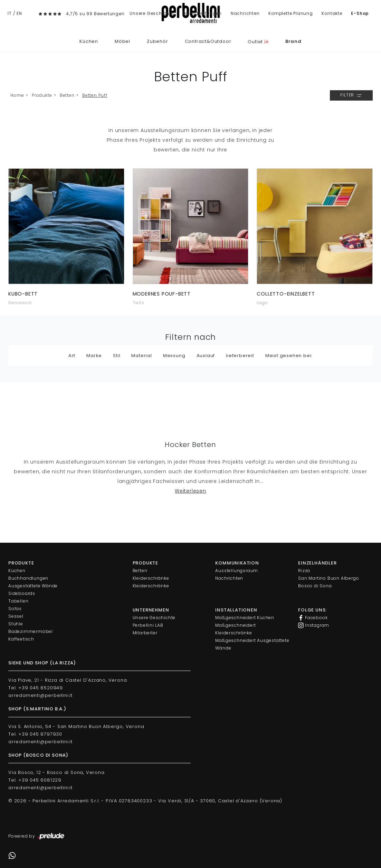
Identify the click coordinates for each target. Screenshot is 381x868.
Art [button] (72, 356)
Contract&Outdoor (208, 41)
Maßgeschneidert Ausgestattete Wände (252, 644)
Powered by (37, 837)
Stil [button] (117, 356)
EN (19, 13)
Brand (293, 41)
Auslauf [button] (206, 356)
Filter (351, 95)
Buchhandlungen (28, 578)
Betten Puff (95, 95)
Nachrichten (245, 13)
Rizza (304, 571)
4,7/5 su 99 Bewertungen (95, 14)
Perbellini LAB (148, 625)
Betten (67, 95)
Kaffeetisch (21, 639)
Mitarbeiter (145, 633)
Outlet (258, 42)
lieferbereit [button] (240, 356)
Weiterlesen (190, 491)
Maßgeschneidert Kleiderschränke (235, 629)
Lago (262, 303)
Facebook (313, 618)
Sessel (16, 616)
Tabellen (18, 601)
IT (10, 13)
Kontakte (332, 13)
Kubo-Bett (23, 294)
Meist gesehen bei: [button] (289, 356)
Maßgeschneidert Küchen (245, 618)
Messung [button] (174, 356)
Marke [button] (94, 356)
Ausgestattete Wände (33, 586)
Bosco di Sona (315, 586)
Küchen (89, 41)
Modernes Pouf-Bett (162, 294)
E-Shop (360, 13)
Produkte (42, 95)
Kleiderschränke (151, 578)
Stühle (16, 624)
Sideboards (22, 593)
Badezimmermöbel (31, 631)
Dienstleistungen (202, 13)
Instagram (314, 625)
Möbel (122, 41)
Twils (139, 303)
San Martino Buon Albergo (328, 578)
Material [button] (141, 356)
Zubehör (158, 41)
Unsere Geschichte (152, 13)
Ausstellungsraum (237, 571)
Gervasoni (20, 303)
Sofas (15, 609)
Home (17, 95)
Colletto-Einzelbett (286, 294)
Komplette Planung (291, 13)
